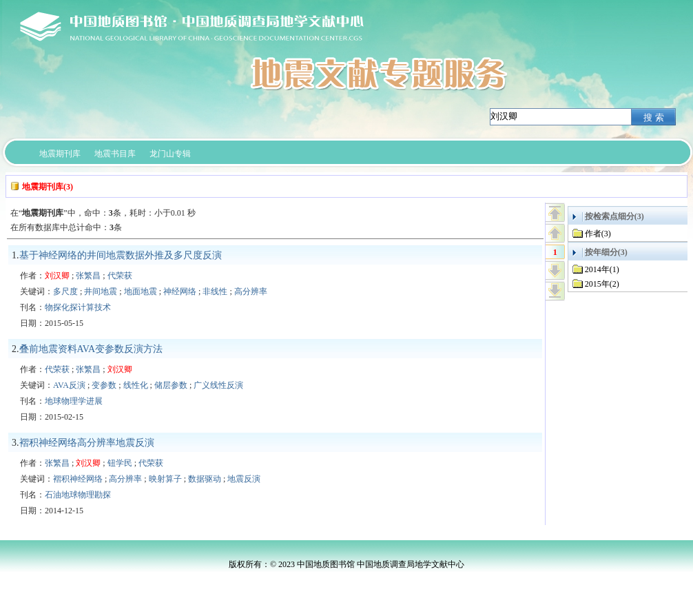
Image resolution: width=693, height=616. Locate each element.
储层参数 (171, 385)
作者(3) (598, 234)
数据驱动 (205, 479)
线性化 (136, 385)
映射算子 (165, 479)
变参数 (104, 385)
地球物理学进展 (74, 401)
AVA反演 (69, 385)
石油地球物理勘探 (78, 495)
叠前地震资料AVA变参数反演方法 (91, 349)
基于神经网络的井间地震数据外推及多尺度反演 (121, 255)
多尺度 (65, 291)
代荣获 (120, 276)
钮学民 (120, 463)
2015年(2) (602, 284)
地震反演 (244, 479)
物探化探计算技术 (78, 307)
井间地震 (101, 291)
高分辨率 (251, 291)
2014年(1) (602, 269)
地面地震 (141, 291)
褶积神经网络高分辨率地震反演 (87, 443)
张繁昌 (88, 276)
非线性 (215, 291)
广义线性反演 (218, 385)
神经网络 (180, 291)
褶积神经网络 (78, 479)
